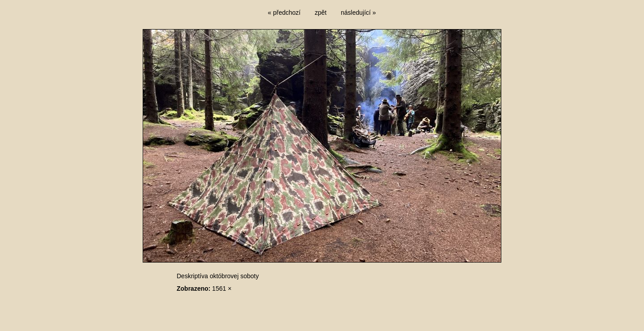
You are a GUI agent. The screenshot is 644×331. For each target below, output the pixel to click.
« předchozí (284, 13)
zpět (321, 13)
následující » (358, 13)
